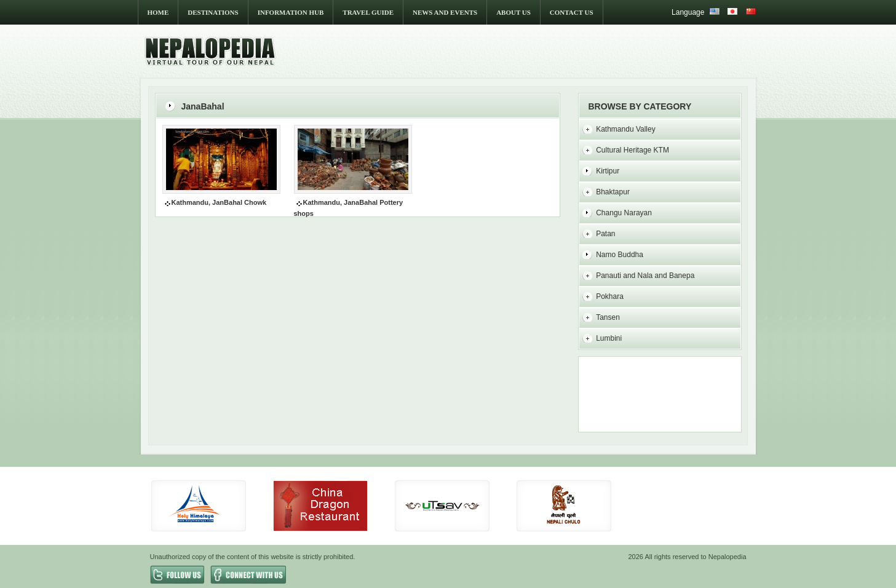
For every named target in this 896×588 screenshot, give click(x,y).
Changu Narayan (624, 213)
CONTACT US (572, 12)
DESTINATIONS (213, 12)
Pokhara (610, 296)
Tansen (608, 317)
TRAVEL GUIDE (368, 12)
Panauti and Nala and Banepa (645, 276)
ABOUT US (513, 12)
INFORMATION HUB (291, 12)
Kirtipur (608, 171)
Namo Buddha (620, 255)
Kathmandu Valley (626, 129)
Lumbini (609, 338)
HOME (158, 12)
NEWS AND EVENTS (445, 12)
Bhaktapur (613, 192)
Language (688, 12)
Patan (605, 234)
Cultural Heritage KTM (632, 150)
